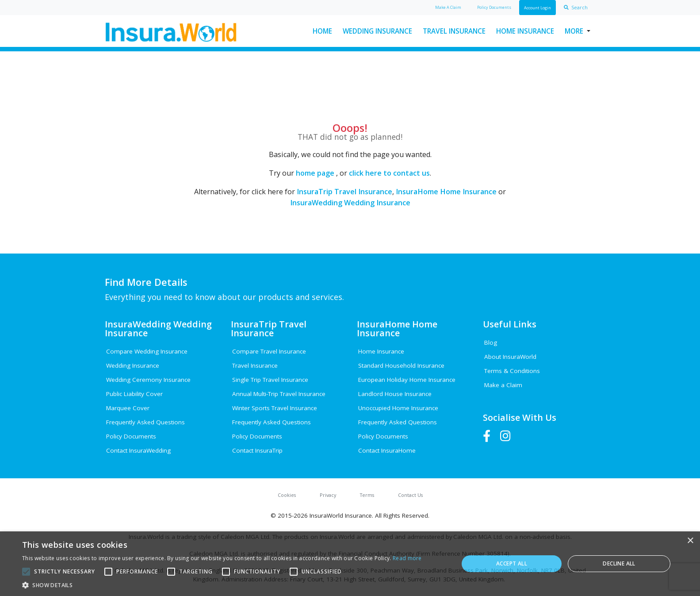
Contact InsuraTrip (257, 450)
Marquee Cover (128, 408)
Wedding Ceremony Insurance (148, 380)
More (574, 31)
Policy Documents (131, 436)
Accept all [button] (512, 563)
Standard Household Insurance (401, 365)
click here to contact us (389, 173)
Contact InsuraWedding (138, 450)
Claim (448, 7)
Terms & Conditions (512, 371)
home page (315, 173)
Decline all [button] (619, 563)
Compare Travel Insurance (269, 351)
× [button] (690, 541)
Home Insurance (525, 31)
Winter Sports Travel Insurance (275, 408)
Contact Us (410, 495)
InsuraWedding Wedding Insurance (350, 203)
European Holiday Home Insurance (407, 380)
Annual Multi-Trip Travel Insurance (279, 394)
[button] (222, 585)
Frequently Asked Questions (145, 422)
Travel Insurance (454, 31)
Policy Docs (494, 7)
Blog (491, 342)
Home (322, 31)
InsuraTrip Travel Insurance (344, 192)
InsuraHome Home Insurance (446, 192)
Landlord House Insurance (395, 394)
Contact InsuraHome (387, 450)
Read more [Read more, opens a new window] (407, 558)
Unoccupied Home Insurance (398, 408)
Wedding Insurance (377, 31)
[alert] (350, 564)
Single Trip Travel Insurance (270, 380)
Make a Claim (503, 385)
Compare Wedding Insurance (147, 351)
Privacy (328, 495)
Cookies (287, 495)
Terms (367, 495)
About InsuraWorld (510, 357)
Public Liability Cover (134, 394)
